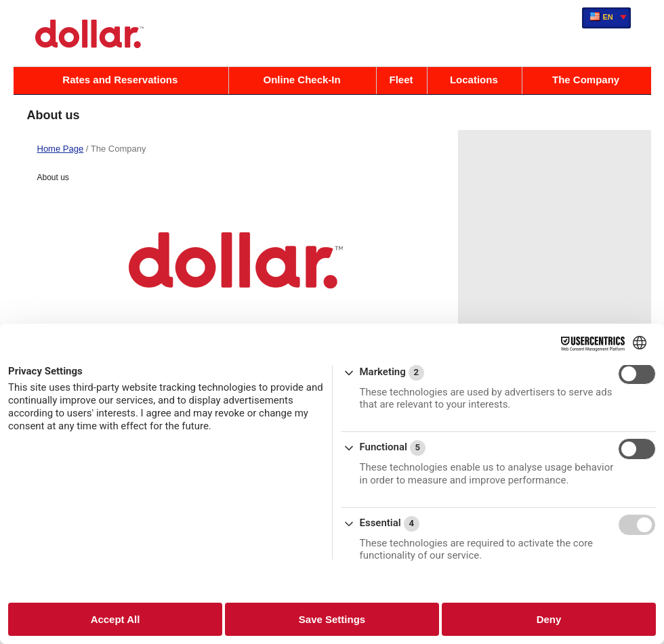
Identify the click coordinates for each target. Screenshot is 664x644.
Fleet (401, 80)
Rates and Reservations (120, 80)
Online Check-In (302, 80)
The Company (586, 80)
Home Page (61, 149)
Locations (474, 80)
